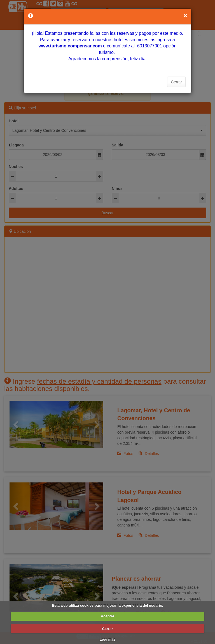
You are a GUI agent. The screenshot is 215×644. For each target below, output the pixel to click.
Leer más (107, 639)
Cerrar (176, 82)
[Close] (185, 15)
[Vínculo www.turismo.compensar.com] (70, 46)
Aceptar (107, 616)
